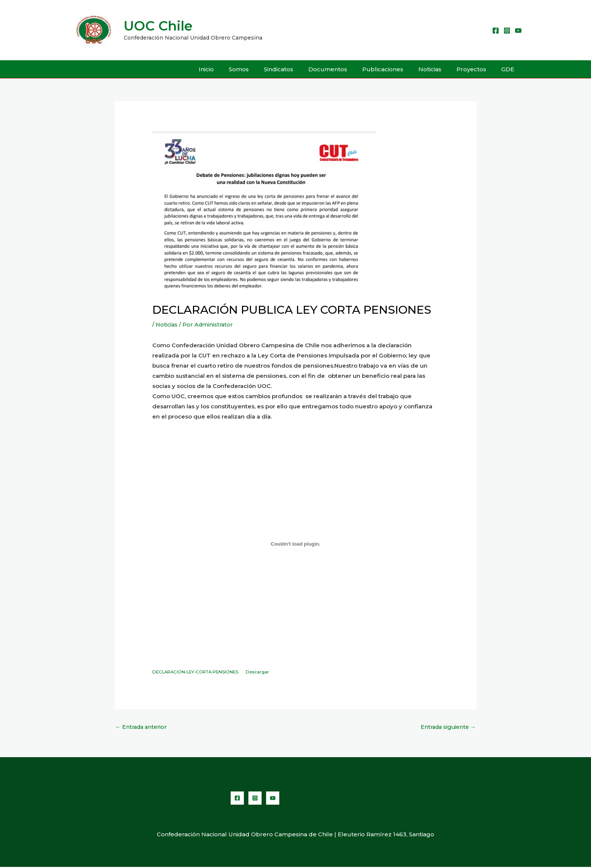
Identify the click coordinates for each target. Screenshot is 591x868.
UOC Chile (158, 26)
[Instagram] (507, 31)
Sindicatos (299, 69)
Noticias (439, 69)
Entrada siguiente (446, 728)
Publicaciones (396, 69)
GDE (510, 69)
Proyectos (477, 69)
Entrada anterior (143, 728)
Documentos (345, 69)
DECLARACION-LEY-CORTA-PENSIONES (199, 672)
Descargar (266, 672)
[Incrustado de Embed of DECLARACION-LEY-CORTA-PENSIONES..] (295, 544)
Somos (263, 69)
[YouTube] (518, 31)
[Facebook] (496, 31)
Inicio (234, 69)
